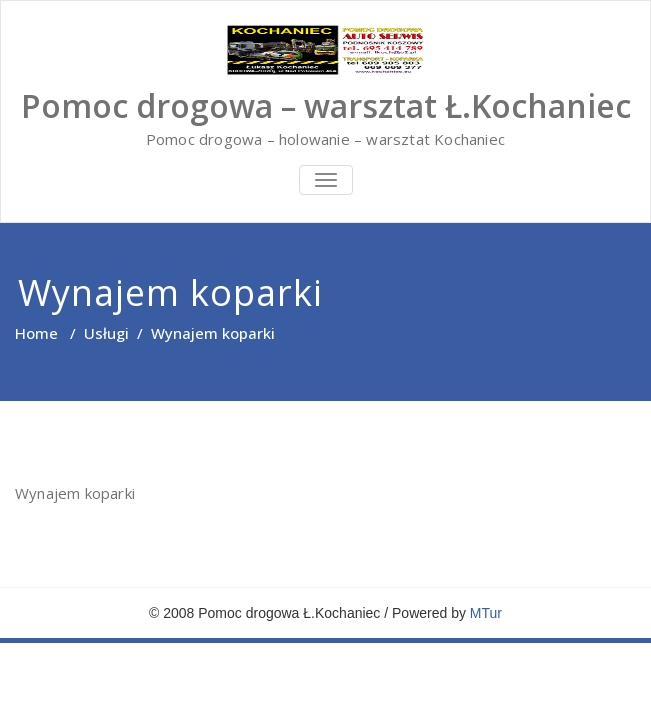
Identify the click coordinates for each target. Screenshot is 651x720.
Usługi (106, 333)
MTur (486, 613)
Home (36, 333)
